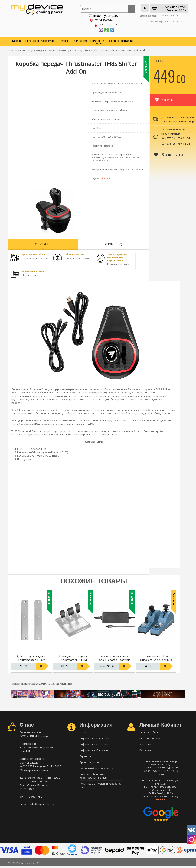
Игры (65, 40)
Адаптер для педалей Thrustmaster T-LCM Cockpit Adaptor (31, 659)
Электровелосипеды (114, 40)
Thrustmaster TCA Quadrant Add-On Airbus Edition (156, 659)
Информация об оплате (94, 751)
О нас (130, 40)
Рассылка (145, 751)
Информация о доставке (94, 738)
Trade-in (16, 40)
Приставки (32, 40)
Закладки (145, 745)
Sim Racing (81, 40)
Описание (43, 243)
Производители (89, 765)
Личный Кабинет (150, 732)
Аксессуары (48, 40)
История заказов (150, 738)
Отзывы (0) (114, 243)
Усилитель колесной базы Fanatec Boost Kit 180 (114, 659)
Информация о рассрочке (95, 745)
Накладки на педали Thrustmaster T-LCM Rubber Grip (73, 659)
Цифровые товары (97, 41)
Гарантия (85, 758)
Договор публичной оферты (96, 771)
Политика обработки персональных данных (93, 780)
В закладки (169, 154)
